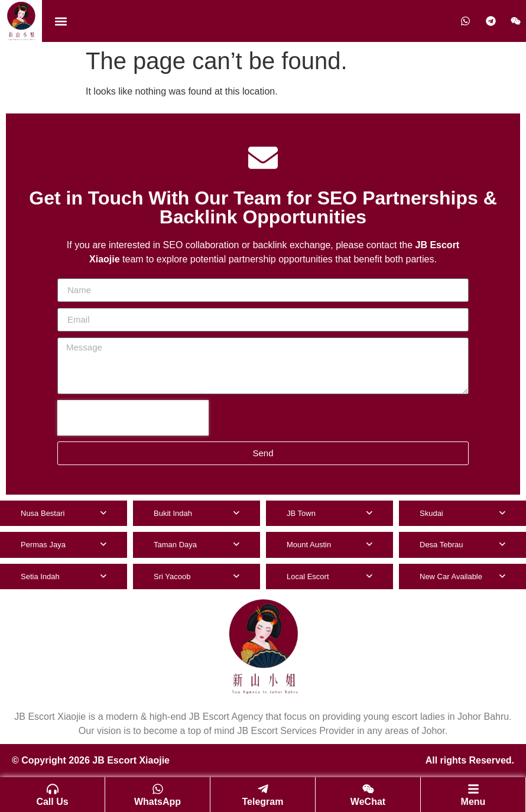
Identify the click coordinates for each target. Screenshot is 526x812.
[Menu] (473, 789)
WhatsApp (158, 802)
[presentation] (133, 418)
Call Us (52, 802)
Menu (473, 802)
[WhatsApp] (158, 789)
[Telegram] (263, 789)
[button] (61, 21)
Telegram (263, 802)
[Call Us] (53, 789)
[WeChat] (368, 789)
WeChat (368, 802)
